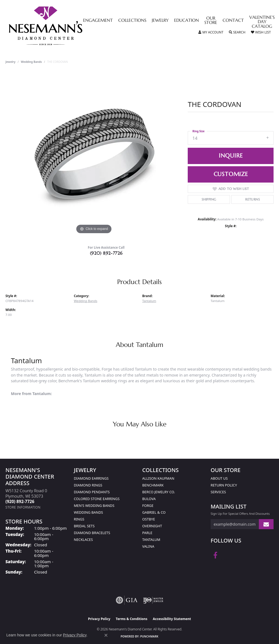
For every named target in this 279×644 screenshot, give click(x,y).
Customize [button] (231, 174)
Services (218, 492)
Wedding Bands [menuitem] (88, 512)
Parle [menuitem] (147, 533)
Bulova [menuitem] (149, 499)
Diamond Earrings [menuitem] (91, 478)
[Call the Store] (20, 501)
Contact (233, 21)
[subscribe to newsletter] (266, 524)
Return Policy (224, 485)
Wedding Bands (31, 62)
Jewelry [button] (160, 21)
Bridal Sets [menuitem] (84, 526)
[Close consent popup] (106, 635)
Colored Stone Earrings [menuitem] (97, 499)
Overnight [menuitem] (152, 526)
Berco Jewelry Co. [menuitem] (159, 492)
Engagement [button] (98, 21)
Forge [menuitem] (148, 506)
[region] (94, 154)
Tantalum (149, 301)
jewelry (10, 62)
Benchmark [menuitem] (153, 485)
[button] (211, 32)
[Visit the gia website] (127, 600)
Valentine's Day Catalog (262, 22)
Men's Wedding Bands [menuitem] (94, 506)
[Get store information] (23, 507)
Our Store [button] (211, 21)
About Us (219, 478)
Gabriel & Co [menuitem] (154, 512)
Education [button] (186, 21)
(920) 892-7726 (106, 253)
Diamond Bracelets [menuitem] (92, 533)
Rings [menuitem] (79, 519)
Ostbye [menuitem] (149, 519)
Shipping (209, 199)
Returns (252, 199)
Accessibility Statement (172, 619)
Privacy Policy (99, 619)
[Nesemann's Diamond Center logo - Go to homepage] (63, 26)
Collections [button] (132, 21)
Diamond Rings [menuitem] (88, 485)
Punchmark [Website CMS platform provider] (149, 636)
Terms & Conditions (132, 619)
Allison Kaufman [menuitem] (158, 478)
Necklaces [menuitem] (83, 540)
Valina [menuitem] (148, 546)
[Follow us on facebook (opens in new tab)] (215, 555)
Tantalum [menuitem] (151, 540)
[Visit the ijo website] (153, 600)
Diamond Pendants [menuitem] (92, 492)
